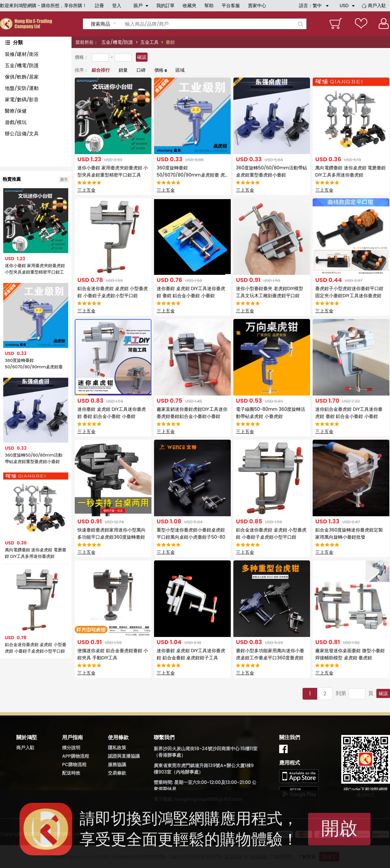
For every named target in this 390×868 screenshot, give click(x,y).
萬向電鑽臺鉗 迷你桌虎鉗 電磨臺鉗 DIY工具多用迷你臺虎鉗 (36, 553)
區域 (180, 70)
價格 (159, 70)
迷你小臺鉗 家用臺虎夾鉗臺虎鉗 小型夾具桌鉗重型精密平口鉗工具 (35, 269)
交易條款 (117, 773)
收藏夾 (189, 6)
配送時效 (71, 773)
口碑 (141, 70)
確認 (142, 57)
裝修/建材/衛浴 (22, 54)
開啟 (339, 828)
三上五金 (86, 190)
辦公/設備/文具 (22, 134)
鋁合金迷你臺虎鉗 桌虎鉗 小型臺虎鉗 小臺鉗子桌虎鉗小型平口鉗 (36, 648)
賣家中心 (257, 6)
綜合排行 (101, 70)
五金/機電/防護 (117, 42)
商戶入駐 (377, 6)
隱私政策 (117, 748)
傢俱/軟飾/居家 (22, 77)
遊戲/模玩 (16, 122)
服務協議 (117, 764)
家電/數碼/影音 (22, 99)
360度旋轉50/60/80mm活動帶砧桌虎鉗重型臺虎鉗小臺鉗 (34, 458)
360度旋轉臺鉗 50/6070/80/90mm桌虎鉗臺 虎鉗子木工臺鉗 (34, 364)
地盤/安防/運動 (22, 88)
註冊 (99, 6)
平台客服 (231, 6)
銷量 (123, 70)
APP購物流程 (76, 756)
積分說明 (71, 748)
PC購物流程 (74, 764)
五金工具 (149, 42)
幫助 (209, 6)
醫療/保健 (16, 111)
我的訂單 (165, 6)
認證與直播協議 (124, 756)
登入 (117, 6)
